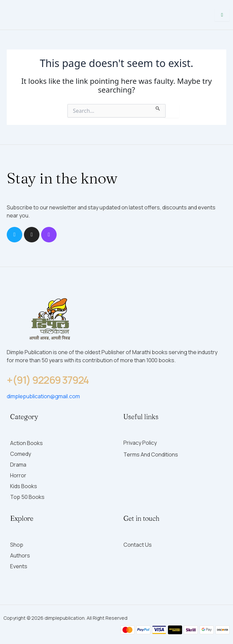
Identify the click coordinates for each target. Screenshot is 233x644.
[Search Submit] (158, 107)
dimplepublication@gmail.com (43, 396)
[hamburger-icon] (222, 15)
